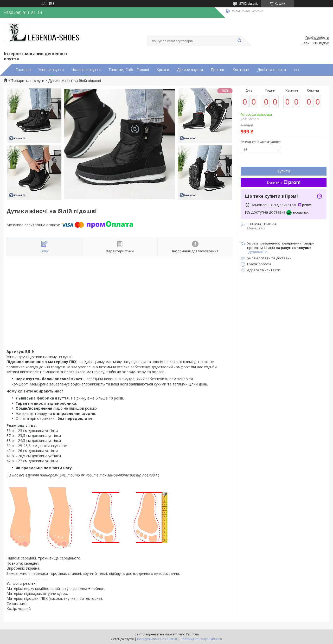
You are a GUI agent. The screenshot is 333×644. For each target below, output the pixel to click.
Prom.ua (193, 634)
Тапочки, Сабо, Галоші (129, 70)
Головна (23, 70)
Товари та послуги (28, 81)
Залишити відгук (315, 43)
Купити (284, 171)
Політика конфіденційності (201, 639)
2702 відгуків (249, 4)
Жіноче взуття (51, 70)
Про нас (218, 70)
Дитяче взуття (190, 70)
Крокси (163, 70)
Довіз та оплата (272, 70)
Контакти (241, 70)
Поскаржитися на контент (157, 639)
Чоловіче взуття (86, 70)
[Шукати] (239, 41)
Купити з (284, 182)
